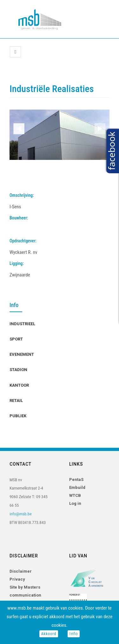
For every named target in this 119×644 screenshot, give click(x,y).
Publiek (18, 416)
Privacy (17, 579)
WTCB (75, 495)
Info (74, 634)
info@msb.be (21, 514)
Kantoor (19, 385)
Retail (16, 401)
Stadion (18, 370)
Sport (16, 339)
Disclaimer (21, 571)
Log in (75, 503)
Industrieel (22, 324)
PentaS (76, 479)
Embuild (77, 487)
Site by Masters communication (25, 591)
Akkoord (49, 634)
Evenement (22, 354)
